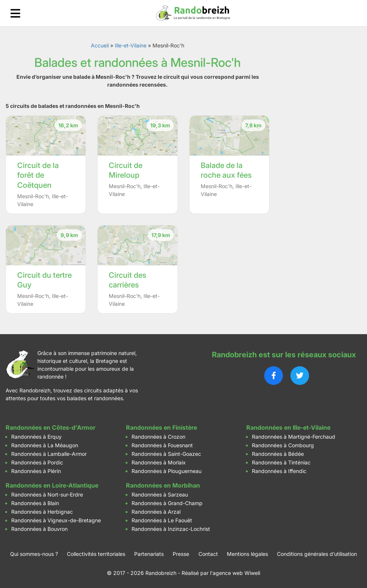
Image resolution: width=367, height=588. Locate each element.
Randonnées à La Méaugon (45, 445)
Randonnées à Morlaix (159, 462)
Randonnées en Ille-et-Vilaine (288, 427)
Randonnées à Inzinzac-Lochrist (171, 529)
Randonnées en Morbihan (163, 485)
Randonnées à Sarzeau (160, 494)
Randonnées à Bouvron (39, 529)
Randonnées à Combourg (283, 445)
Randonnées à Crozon (158, 437)
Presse (181, 554)
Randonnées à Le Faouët (162, 520)
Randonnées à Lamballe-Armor (49, 454)
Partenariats (149, 554)
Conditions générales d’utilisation (317, 554)
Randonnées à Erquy (36, 437)
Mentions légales (247, 554)
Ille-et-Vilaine (131, 45)
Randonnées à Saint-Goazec (166, 454)
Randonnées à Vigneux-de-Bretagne (56, 520)
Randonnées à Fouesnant (162, 445)
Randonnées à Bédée (278, 454)
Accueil (100, 45)
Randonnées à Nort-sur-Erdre (47, 494)
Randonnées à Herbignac (42, 512)
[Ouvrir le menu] (15, 13)
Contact (208, 554)
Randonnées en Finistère (161, 427)
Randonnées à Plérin (36, 471)
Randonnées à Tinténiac (281, 462)
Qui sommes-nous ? (34, 554)
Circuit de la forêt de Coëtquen (38, 175)
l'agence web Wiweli (235, 573)
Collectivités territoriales (96, 554)
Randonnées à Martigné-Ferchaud (294, 437)
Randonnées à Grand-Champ (167, 503)
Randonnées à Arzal (156, 512)
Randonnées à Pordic (37, 462)
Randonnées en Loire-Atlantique (52, 485)
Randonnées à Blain (35, 503)
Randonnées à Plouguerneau (166, 471)
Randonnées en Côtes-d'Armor (50, 427)
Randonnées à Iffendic (279, 471)
